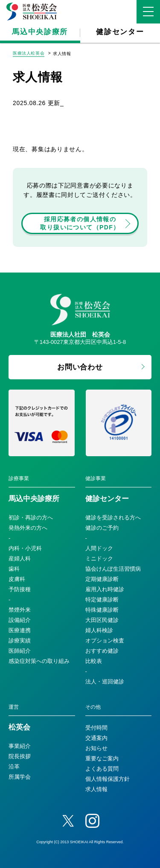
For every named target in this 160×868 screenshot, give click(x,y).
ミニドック (99, 559)
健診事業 (96, 478)
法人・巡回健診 (105, 682)
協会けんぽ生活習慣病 (113, 569)
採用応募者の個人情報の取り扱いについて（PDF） (80, 223)
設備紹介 (20, 620)
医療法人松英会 (29, 53)
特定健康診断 (102, 600)
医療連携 (20, 630)
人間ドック (99, 548)
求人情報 (96, 789)
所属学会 (20, 777)
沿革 (14, 767)
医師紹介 (20, 651)
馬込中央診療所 (34, 499)
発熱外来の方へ (28, 528)
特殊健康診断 (102, 610)
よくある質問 (102, 769)
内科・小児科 (25, 548)
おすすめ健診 (102, 651)
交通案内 (96, 738)
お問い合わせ (80, 367)
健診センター (107, 499)
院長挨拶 (20, 756)
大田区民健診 (102, 620)
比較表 (94, 661)
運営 (14, 707)
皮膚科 (17, 579)
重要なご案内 (102, 758)
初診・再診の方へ (31, 518)
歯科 (14, 569)
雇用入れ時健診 (105, 589)
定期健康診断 (102, 579)
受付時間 (96, 728)
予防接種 (20, 589)
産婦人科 (20, 559)
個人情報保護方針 (108, 779)
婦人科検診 (99, 630)
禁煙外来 (20, 610)
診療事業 (19, 478)
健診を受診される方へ (113, 518)
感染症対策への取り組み (39, 661)
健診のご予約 (102, 528)
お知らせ (96, 748)
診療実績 (20, 641)
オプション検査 (105, 641)
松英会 (19, 727)
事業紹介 (20, 746)
